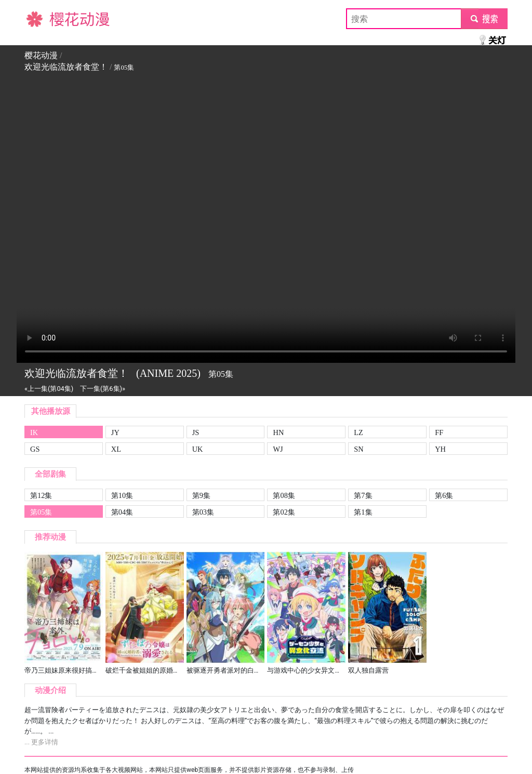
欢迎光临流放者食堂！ (66, 67)
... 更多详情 (41, 742)
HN (278, 432)
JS (196, 432)
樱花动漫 (41, 18)
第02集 (284, 512)
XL (116, 449)
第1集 (363, 512)
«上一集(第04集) (49, 389)
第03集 (203, 512)
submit (484, 18)
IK (34, 432)
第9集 (201, 495)
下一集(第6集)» (103, 389)
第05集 (41, 512)
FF (439, 432)
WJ (278, 449)
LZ (358, 432)
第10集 (122, 495)
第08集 (284, 495)
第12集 (41, 495)
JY (115, 432)
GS (35, 449)
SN (358, 449)
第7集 (363, 495)
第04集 (122, 512)
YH (440, 449)
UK (198, 449)
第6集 (444, 495)
